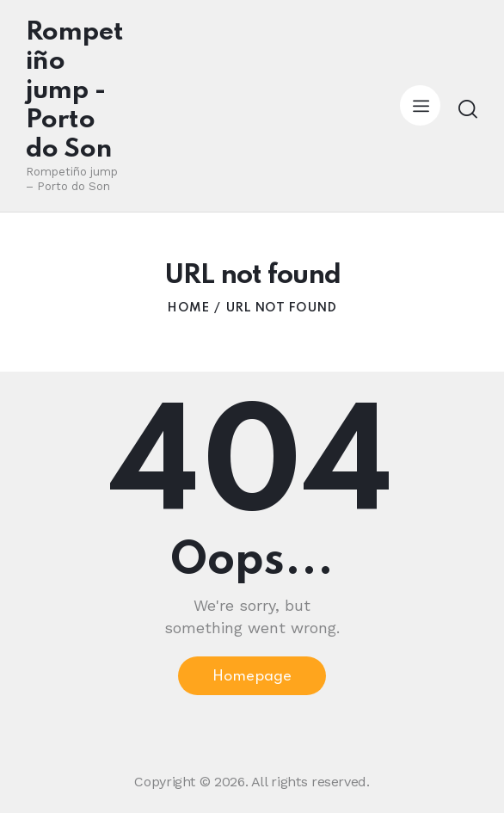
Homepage (252, 677)
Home (188, 308)
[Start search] (467, 109)
